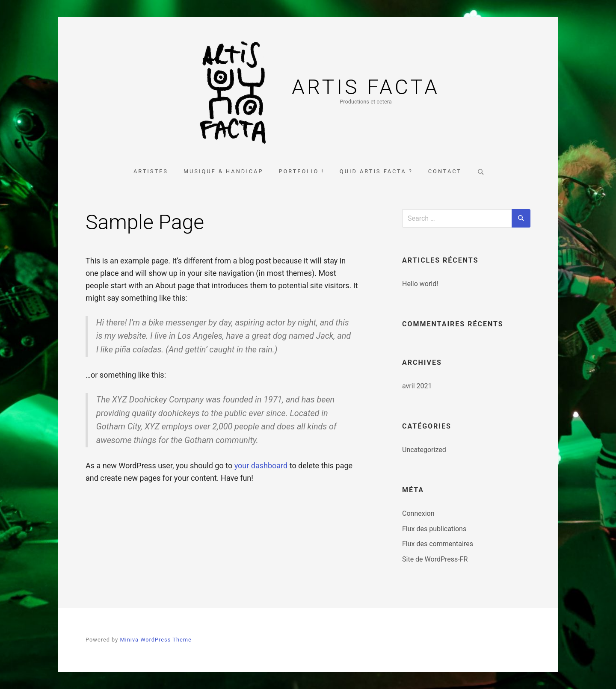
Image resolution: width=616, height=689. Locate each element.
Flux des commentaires (438, 544)
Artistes (151, 171)
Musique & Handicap (224, 171)
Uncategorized (424, 450)
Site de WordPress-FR (435, 559)
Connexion (418, 513)
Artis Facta (366, 87)
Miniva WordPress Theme (155, 640)
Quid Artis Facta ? (376, 171)
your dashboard (261, 466)
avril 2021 (417, 386)
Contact (445, 171)
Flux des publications (434, 529)
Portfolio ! (301, 171)
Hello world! (420, 284)
